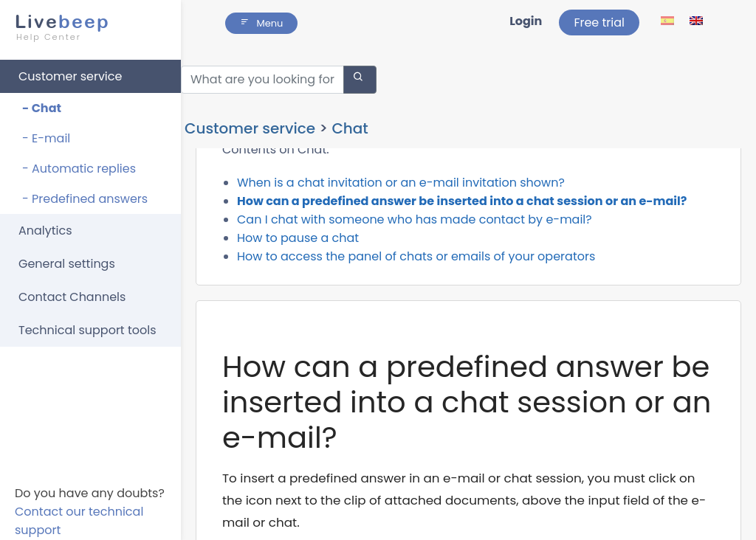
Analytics (45, 224)
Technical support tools (87, 323)
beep (86, 21)
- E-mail (46, 132)
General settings (67, 257)
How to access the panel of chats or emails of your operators (416, 263)
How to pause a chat (298, 245)
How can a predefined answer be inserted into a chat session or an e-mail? (462, 208)
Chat (350, 97)
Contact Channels (72, 290)
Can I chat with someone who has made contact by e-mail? (415, 226)
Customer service (70, 70)
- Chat (42, 101)
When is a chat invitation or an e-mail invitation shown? (401, 189)
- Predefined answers (85, 192)
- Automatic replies (79, 162)
